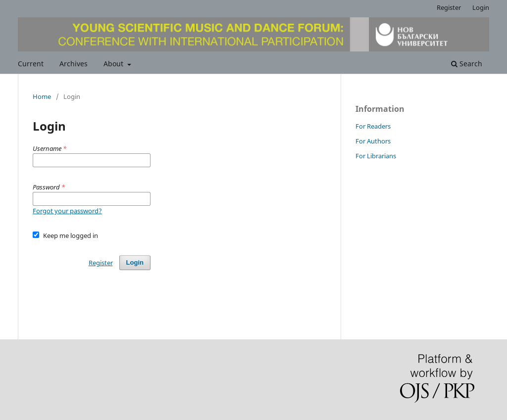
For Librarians (376, 156)
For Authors (373, 141)
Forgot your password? (67, 211)
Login (481, 7)
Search (467, 64)
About (114, 64)
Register (449, 7)
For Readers (373, 126)
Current (31, 64)
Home (42, 96)
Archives (74, 64)
